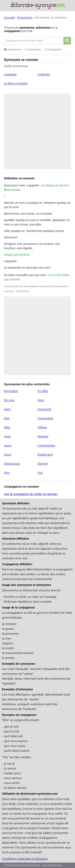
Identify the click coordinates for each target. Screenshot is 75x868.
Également (45, 455)
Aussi (8, 445)
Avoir (7, 436)
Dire (7, 418)
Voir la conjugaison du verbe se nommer (31, 494)
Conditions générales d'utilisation (25, 859)
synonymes (27, 28)
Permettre (11, 391)
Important (44, 409)
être (7, 473)
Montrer (43, 436)
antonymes (43, 28)
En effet (43, 391)
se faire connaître (16, 83)
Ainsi (41, 400)
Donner (42, 464)
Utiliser (42, 427)
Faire (7, 409)
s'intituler (44, 74)
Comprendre (46, 445)
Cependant (45, 418)
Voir (40, 473)
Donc (8, 455)
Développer (12, 464)
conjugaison (12, 31)
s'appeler (10, 74)
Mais (7, 427)
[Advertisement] (37, 131)
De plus (9, 400)
